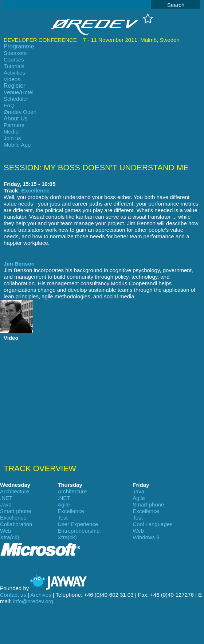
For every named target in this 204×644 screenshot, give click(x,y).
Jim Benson (19, 264)
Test (63, 518)
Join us (12, 138)
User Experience (78, 524)
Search (176, 5)
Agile (139, 498)
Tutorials (14, 66)
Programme (19, 46)
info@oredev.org (33, 601)
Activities (14, 73)
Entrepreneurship (79, 531)
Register (15, 86)
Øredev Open (20, 112)
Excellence (35, 190)
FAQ (9, 105)
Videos (12, 79)
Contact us (13, 595)
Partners (14, 125)
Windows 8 (146, 537)
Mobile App (17, 145)
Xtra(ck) (10, 537)
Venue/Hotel (19, 92)
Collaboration (16, 524)
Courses (14, 59)
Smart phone (148, 504)
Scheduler (16, 99)
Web (6, 531)
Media (11, 132)
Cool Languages (152, 524)
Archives (41, 595)
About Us (16, 118)
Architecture (15, 491)
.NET (6, 498)
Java (138, 491)
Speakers (15, 53)
